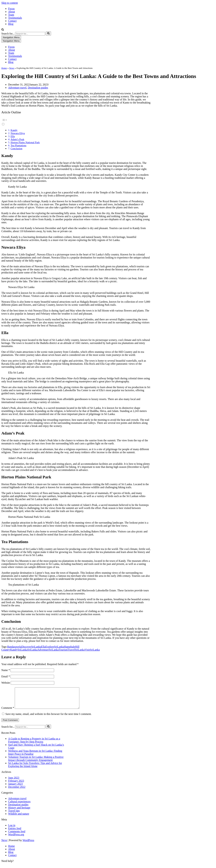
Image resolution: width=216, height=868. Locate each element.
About (12, 12)
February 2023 (16, 785)
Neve (4, 844)
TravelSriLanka (76, 650)
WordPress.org (16, 839)
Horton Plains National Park (25, 142)
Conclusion (16, 148)
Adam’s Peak (17, 139)
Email (6, 676)
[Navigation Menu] (11, 37)
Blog (11, 24)
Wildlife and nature (19, 818)
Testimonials (15, 18)
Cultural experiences (19, 806)
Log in (12, 829)
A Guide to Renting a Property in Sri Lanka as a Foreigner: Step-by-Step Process (34, 744)
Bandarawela (14, 647)
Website (6, 683)
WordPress (28, 844)
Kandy (14, 130)
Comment (8, 712)
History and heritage (19, 812)
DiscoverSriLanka (31, 647)
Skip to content (10, 3)
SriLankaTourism (58, 650)
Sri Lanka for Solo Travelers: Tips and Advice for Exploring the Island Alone (35, 769)
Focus (11, 9)
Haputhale (70, 647)
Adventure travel (17, 88)
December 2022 (17, 791)
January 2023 (15, 788)
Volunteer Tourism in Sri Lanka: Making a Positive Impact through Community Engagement (36, 763)
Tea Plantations (18, 145)
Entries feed (15, 832)
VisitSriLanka (92, 650)
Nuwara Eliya (18, 133)
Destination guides (38, 88)
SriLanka (22, 650)
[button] (76, 122)
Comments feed (17, 835)
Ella (13, 136)
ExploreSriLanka (55, 647)
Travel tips (14, 815)
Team (11, 15)
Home (4, 68)
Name (6, 670)
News (12, 68)
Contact (12, 21)
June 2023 (14, 782)
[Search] (3, 30)
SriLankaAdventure (38, 650)
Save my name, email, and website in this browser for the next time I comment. (48, 718)
